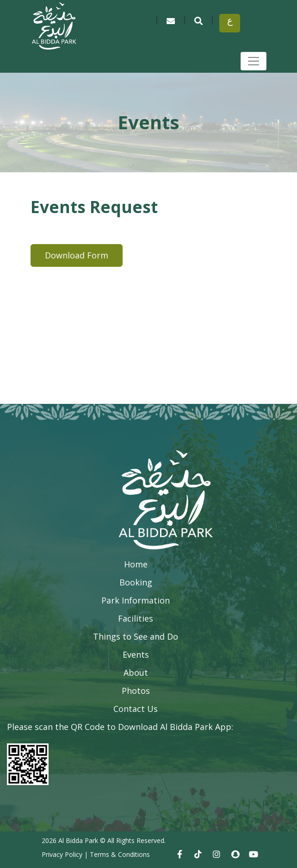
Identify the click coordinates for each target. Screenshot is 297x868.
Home (136, 564)
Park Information (136, 600)
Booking (136, 582)
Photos (136, 691)
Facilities (136, 618)
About (136, 673)
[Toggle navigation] (254, 61)
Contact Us (136, 709)
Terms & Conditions (120, 854)
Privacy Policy (62, 854)
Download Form (77, 255)
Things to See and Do (136, 636)
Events (136, 654)
